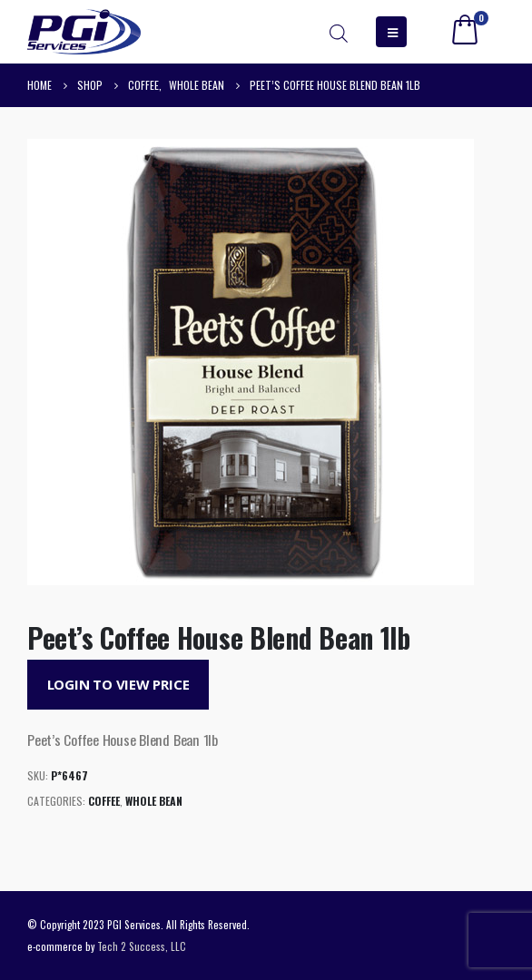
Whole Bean (154, 801)
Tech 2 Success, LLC (142, 946)
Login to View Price (118, 684)
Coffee (104, 801)
